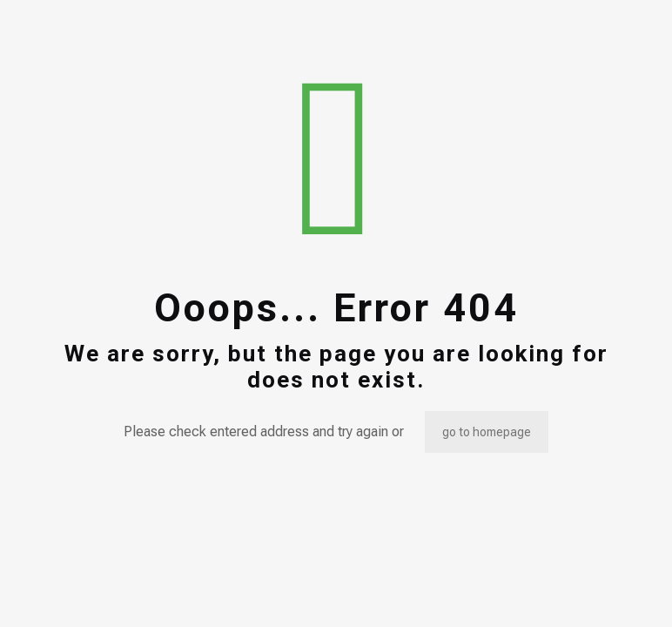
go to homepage (487, 432)
